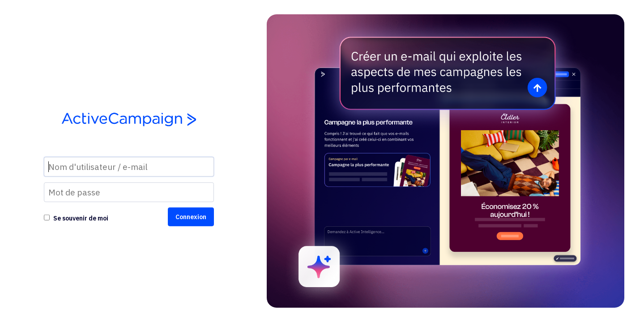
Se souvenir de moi (81, 218)
